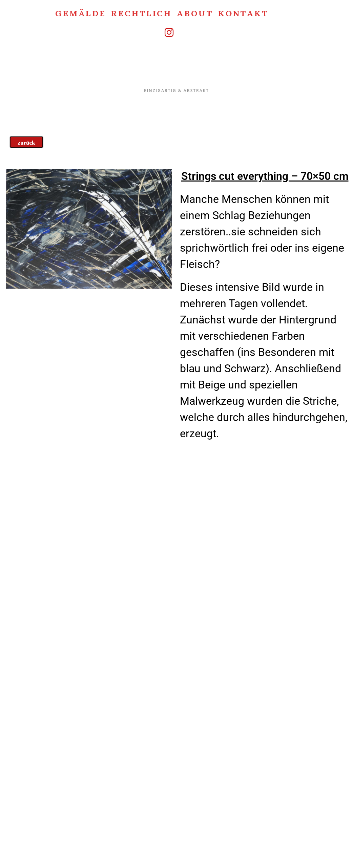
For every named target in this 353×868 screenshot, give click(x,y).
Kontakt (243, 13)
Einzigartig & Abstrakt (177, 76)
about (195, 13)
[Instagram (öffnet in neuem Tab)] (162, 32)
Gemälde (81, 13)
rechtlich (141, 13)
